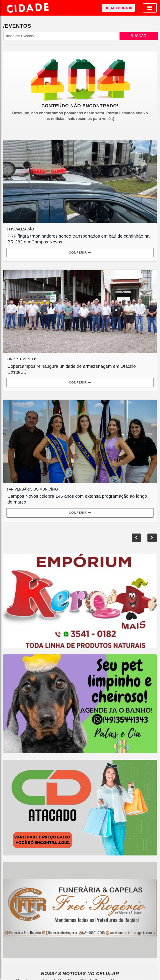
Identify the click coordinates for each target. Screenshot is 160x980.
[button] (136, 537)
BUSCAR (139, 36)
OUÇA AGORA (118, 8)
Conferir (80, 253)
